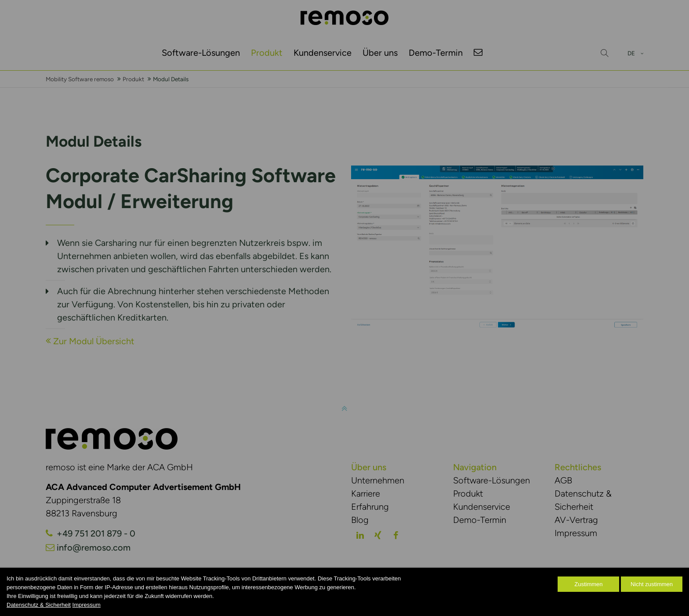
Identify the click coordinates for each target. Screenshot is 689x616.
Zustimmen (588, 584)
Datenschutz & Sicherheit (39, 605)
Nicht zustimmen (652, 584)
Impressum (87, 605)
